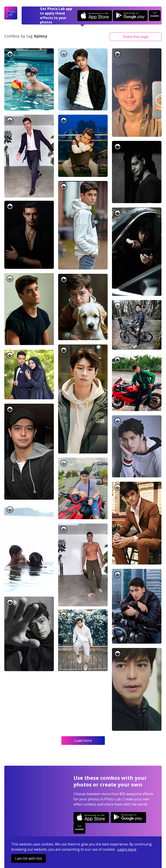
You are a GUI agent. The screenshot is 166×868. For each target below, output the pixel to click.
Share (136, 37)
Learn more (127, 849)
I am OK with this (29, 858)
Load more (83, 741)
